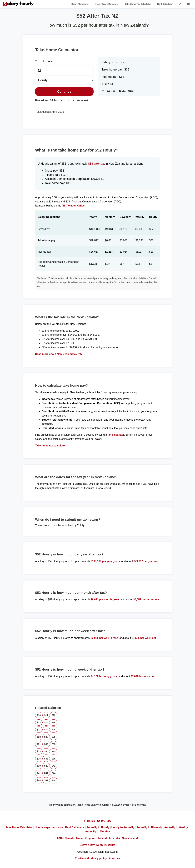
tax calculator (116, 435)
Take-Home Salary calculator (94, 805)
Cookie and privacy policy (91, 858)
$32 (46, 744)
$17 (39, 730)
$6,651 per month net (146, 599)
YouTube (104, 821)
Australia (114, 838)
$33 (54, 744)
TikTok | (90, 821)
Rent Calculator (165, 4)
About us (114, 858)
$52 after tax (139, 805)
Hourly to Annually (123, 827)
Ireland (102, 838)
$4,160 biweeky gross (104, 676)
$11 (46, 715)
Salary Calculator (80, 4)
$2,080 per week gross (104, 638)
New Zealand (130, 838)
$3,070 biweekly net (143, 676)
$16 (54, 722)
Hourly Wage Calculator (107, 4)
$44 (46, 773)
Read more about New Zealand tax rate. (59, 354)
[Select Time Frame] (64, 80)
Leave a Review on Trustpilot (98, 845)
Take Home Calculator (19, 827)
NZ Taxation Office (73, 206)
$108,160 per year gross (105, 561)
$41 (54, 766)
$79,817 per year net (146, 561)
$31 (39, 744)
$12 (54, 715)
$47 (46, 780)
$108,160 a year (121, 805)
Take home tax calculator (50, 446)
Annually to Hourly (98, 827)
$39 (54, 759)
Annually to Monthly (97, 832)
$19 (46, 730)
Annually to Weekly (176, 827)
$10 (39, 715)
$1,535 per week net (144, 638)
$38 (46, 759)
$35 (46, 751)
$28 (39, 737)
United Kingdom (86, 838)
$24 (54, 730)
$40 (46, 766)
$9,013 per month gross (105, 599)
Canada (70, 838)
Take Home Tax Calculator (138, 4)
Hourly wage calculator (62, 805)
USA (60, 838)
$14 (46, 722)
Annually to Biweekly (149, 827)
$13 (39, 722)
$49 (54, 780)
